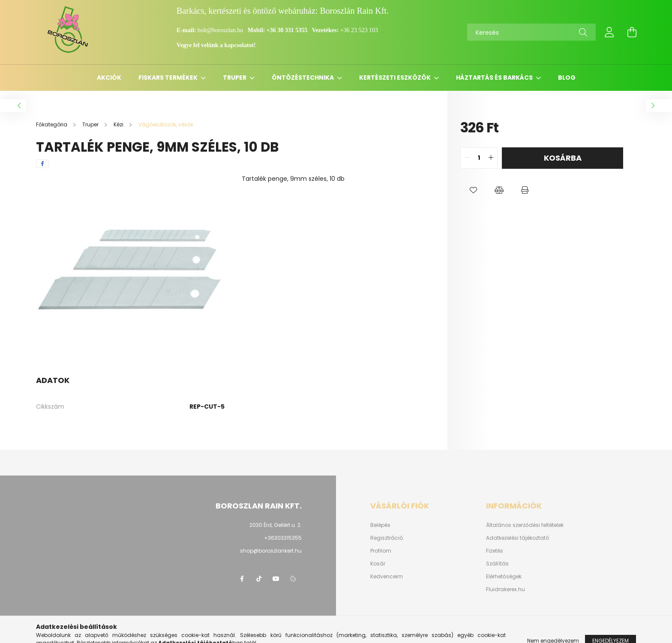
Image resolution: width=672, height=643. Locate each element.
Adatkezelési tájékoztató (517, 538)
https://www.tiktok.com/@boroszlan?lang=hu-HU (259, 579)
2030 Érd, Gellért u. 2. (276, 525)
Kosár (378, 564)
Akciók (109, 78)
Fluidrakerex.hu (505, 589)
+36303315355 (283, 538)
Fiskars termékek (169, 78)
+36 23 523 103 (359, 30)
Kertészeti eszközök (396, 78)
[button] (473, 190)
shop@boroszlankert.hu (271, 551)
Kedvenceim (387, 577)
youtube (276, 579)
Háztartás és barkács (495, 78)
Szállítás (497, 564)
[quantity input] (479, 158)
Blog (567, 78)
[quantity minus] (467, 158)
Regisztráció (387, 538)
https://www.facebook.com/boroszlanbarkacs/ (242, 579)
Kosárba (563, 158)
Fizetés (495, 551)
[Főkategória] (52, 124)
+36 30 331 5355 (287, 30)
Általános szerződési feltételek (525, 525)
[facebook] (42, 164)
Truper (235, 78)
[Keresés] (531, 32)
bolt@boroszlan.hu (221, 30)
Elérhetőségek (504, 577)
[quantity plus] (491, 158)
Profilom (381, 551)
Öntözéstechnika (303, 78)
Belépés (380, 525)
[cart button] (632, 32)
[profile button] (609, 32)
